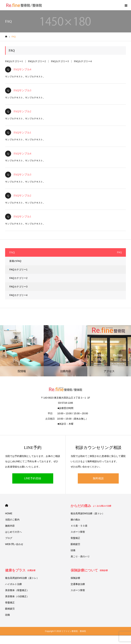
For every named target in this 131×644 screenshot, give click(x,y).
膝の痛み (75, 520)
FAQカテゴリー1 (14, 61)
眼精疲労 (75, 544)
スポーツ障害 (78, 532)
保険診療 (75, 578)
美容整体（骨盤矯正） (17, 590)
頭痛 (73, 550)
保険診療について (89, 570)
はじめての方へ (13, 532)
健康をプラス (20, 570)
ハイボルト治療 (13, 584)
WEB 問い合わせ (14, 544)
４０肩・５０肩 (79, 526)
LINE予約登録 (33, 478)
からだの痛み (91, 506)
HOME (7, 505)
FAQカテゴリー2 (37, 61)
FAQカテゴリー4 (83, 61)
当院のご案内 (12, 520)
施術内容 (10, 526)
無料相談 (98, 478)
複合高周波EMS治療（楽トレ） (88, 513)
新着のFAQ (15, 261)
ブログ (9, 538)
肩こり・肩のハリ (80, 556)
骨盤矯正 (75, 538)
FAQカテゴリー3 (60, 61)
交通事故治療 (78, 584)
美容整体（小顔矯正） (17, 596)
